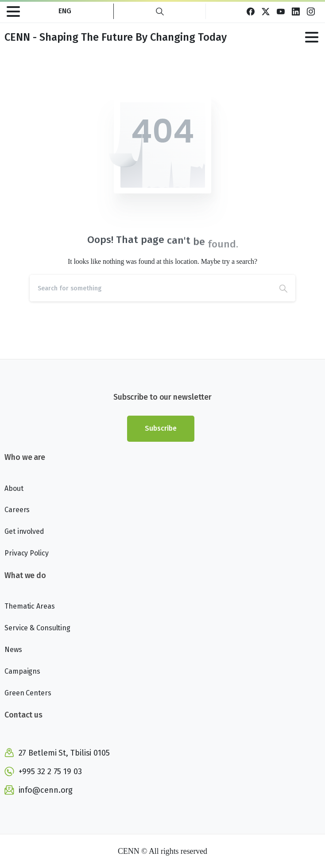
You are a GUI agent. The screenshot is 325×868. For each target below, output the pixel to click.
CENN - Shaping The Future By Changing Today (116, 37)
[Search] (151, 288)
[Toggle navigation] (13, 12)
